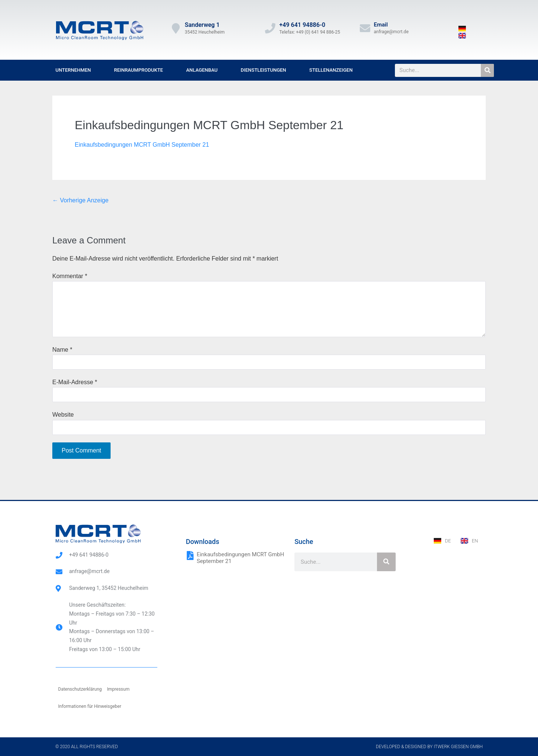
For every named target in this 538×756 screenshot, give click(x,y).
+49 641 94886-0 (302, 25)
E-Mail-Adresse (75, 382)
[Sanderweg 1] (176, 28)
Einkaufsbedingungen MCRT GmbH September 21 (142, 145)
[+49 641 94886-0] (270, 28)
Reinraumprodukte (138, 70)
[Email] (365, 28)
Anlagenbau (202, 70)
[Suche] (487, 70)
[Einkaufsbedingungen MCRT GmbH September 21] (190, 556)
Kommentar (70, 276)
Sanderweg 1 (202, 25)
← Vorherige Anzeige (80, 200)
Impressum (118, 689)
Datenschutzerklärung (80, 689)
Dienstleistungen (263, 70)
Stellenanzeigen (331, 70)
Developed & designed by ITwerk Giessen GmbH (429, 747)
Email (381, 25)
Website (63, 415)
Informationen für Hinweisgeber (90, 706)
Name (62, 350)
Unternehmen (73, 70)
